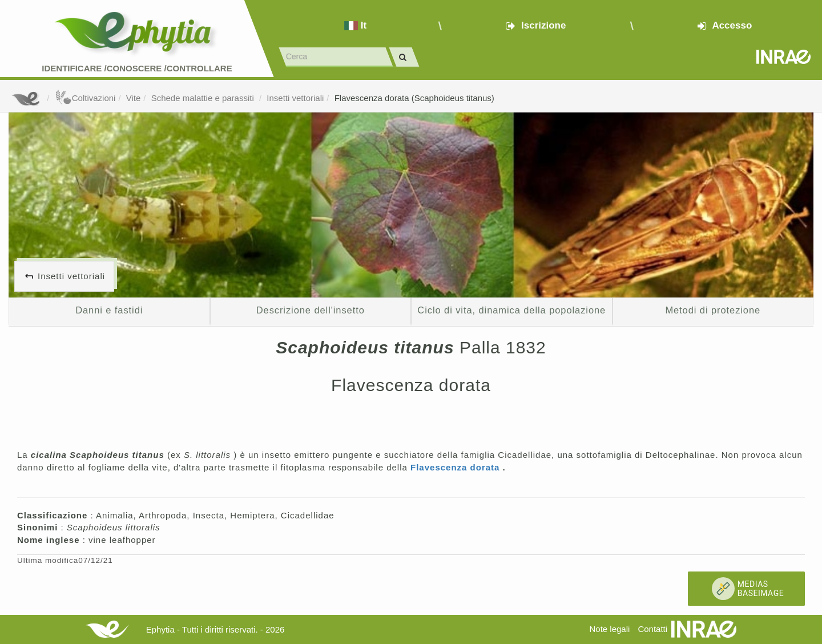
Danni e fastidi (109, 310)
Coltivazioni (85, 98)
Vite (134, 98)
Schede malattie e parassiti (204, 98)
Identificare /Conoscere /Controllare (137, 68)
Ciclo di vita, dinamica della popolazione (511, 310)
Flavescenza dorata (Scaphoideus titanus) (414, 98)
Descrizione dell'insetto (311, 310)
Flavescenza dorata (457, 467)
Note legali (609, 629)
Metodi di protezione (713, 310)
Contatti (652, 629)
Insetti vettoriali (295, 98)
